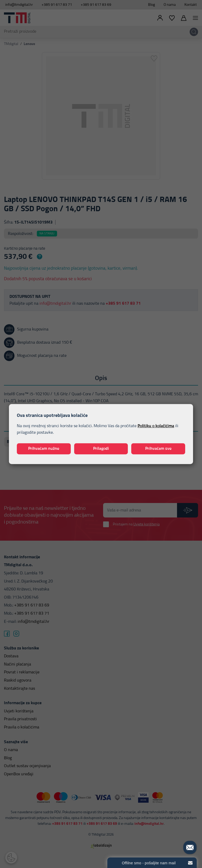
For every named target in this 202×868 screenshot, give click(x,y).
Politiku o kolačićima (156, 426)
